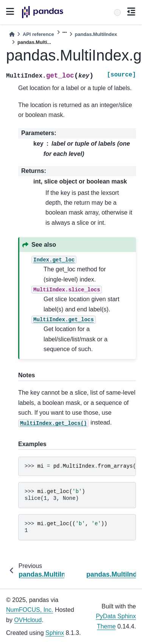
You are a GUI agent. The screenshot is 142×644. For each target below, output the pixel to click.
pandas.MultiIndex (96, 34)
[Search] (117, 12)
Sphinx (55, 633)
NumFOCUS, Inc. (30, 610)
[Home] (12, 34)
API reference (38, 34)
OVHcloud (28, 620)
